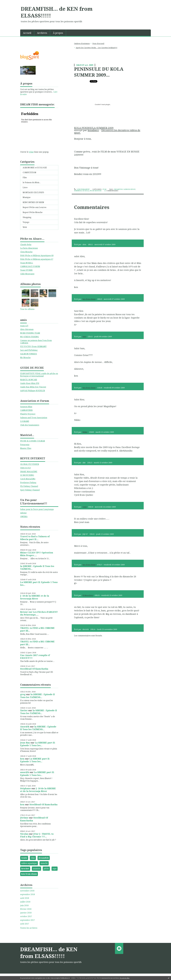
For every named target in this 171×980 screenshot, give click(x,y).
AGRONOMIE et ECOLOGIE (35, 168)
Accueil (27, 33)
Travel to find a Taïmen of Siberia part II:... (35, 538)
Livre (25, 187)
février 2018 (26, 909)
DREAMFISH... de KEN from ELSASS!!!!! (57, 12)
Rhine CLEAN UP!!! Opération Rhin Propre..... (37, 554)
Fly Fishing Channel (29, 486)
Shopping (27, 217)
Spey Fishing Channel (30, 490)
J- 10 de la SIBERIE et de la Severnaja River (35, 597)
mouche (44, 863)
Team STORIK (26, 270)
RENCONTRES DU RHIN (33, 202)
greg (23, 694)
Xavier (24, 710)
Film (25, 177)
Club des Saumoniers (30, 425)
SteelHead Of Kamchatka (34, 669)
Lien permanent (82, 189)
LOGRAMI (25, 421)
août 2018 (25, 898)
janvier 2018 (26, 913)
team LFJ (24, 326)
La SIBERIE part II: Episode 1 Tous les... (39, 584)
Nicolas (24, 834)
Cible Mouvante (27, 274)
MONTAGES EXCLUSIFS (33, 192)
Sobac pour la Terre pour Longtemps (37, 509)
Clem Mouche (26, 252)
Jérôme (24, 818)
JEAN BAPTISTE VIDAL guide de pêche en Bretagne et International (39, 375)
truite (24, 858)
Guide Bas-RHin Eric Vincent (33, 387)
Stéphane (26, 788)
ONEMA (24, 517)
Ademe (23, 513)
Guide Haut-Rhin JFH (30, 383)
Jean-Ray (25, 743)
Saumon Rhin (26, 407)
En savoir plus (125, 978)
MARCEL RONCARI (29, 380)
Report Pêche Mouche (33, 212)
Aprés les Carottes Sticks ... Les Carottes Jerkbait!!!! (97, 48)
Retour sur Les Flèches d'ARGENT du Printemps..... (39, 613)
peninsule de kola (82, 191)
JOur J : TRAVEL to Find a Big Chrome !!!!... (37, 835)
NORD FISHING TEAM (30, 333)
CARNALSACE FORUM (30, 266)
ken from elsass (29, 874)
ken (22, 759)
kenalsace (93, 130)
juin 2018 (24, 905)
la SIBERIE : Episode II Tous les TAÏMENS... (37, 567)
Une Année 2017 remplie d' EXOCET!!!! (35, 657)
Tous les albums (27, 309)
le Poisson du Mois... (32, 182)
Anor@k (25, 727)
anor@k (25, 772)
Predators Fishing (28, 483)
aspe (55, 869)
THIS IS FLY (25, 468)
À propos (58, 33)
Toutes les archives (29, 928)
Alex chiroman (27, 329)
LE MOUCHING (27, 475)
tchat (31, 152)
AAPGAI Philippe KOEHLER (33, 391)
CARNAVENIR (26, 410)
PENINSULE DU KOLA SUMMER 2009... (99, 72)
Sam (84, 337)
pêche (46, 869)
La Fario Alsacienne (29, 248)
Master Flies (26, 448)
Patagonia (25, 445)
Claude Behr (26, 245)
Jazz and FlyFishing (29, 350)
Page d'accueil (98, 43)
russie (133, 189)
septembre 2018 (27, 894)
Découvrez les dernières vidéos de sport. (107, 131)
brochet (25, 869)
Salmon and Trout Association (34, 418)
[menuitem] (27, 33)
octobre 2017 (26, 916)
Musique (27, 197)
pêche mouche (96, 191)
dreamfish (44, 858)
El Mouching (88, 595)
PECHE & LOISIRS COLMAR (33, 441)
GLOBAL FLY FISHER (30, 464)
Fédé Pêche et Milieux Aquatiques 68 (37, 255)
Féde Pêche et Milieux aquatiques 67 (37, 259)
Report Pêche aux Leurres (34, 207)
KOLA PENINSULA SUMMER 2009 (94, 128)
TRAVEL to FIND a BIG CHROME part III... (37, 629)
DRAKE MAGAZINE (29, 472)
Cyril (85, 507)
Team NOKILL (27, 263)
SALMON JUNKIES (29, 354)
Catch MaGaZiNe (28, 479)
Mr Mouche (25, 358)
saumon (36, 869)
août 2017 (25, 924)
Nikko (85, 432)
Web (25, 227)
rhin (33, 858)
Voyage (26, 222)
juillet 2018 (25, 902)
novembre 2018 (27, 891)
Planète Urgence (28, 414)
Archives (42, 33)
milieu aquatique (29, 863)
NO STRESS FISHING (30, 337)
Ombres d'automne (82, 43)
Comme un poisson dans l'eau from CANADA (36, 342)
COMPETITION (29, 172)
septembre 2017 (27, 920)
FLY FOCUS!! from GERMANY (33, 346)
